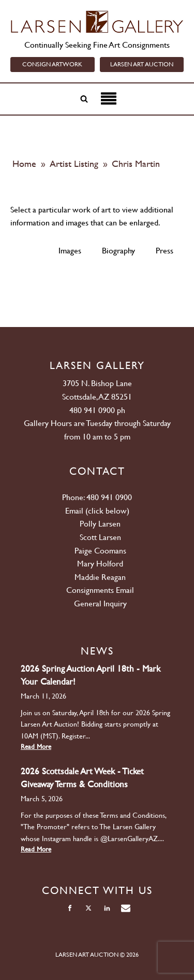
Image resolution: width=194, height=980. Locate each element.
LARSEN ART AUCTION (142, 64)
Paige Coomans (100, 551)
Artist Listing (75, 164)
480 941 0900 (92, 410)
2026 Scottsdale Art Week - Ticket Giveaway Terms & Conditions (82, 778)
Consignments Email (100, 590)
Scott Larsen (100, 537)
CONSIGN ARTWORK (52, 64)
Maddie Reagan (100, 577)
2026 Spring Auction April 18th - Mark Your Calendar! (91, 675)
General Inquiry (100, 603)
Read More (36, 747)
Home (24, 164)
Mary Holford (100, 564)
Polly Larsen (100, 524)
